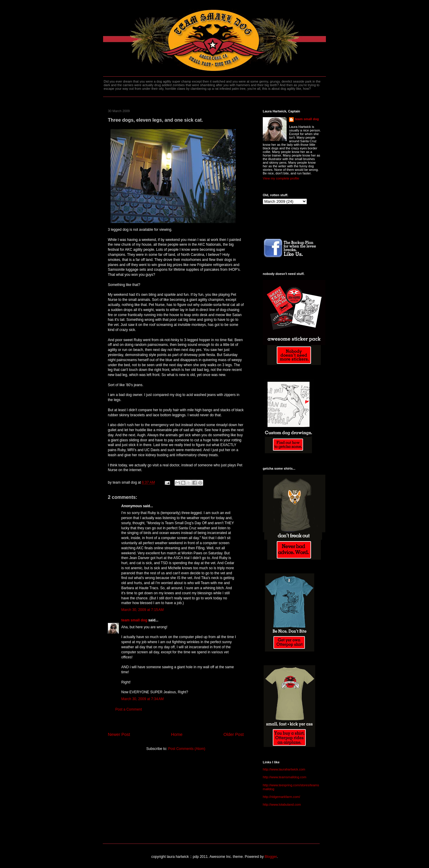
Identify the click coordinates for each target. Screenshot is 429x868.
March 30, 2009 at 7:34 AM (142, 699)
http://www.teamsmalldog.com (285, 777)
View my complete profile (281, 178)
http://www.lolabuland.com (282, 804)
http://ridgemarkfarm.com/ (281, 797)
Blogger (271, 857)
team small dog (134, 620)
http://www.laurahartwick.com (284, 769)
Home (177, 734)
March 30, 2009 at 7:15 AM (142, 610)
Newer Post (119, 734)
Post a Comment (129, 709)
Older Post (234, 734)
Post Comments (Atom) (187, 749)
